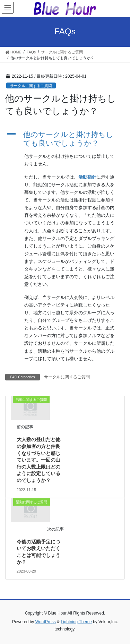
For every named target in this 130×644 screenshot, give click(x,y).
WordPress (46, 622)
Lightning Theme (76, 622)
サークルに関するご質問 (31, 86)
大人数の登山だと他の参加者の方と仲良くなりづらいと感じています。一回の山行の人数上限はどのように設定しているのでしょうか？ (38, 460)
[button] (65, 139)
